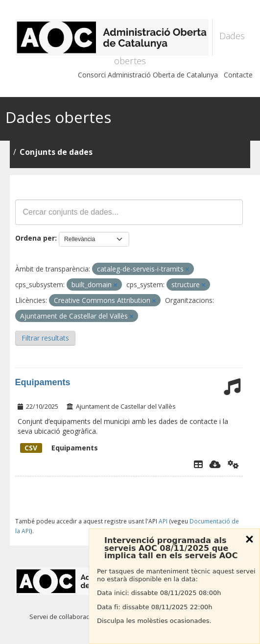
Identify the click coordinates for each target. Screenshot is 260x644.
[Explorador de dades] (198, 464)
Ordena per (35, 238)
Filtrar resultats (45, 338)
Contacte (238, 75)
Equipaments (43, 382)
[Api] (233, 464)
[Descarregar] (215, 464)
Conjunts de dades (56, 152)
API (163, 521)
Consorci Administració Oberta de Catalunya (148, 75)
